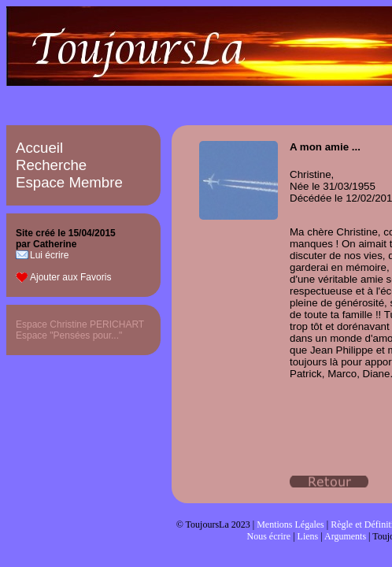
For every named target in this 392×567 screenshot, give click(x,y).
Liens (308, 536)
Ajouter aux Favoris (70, 277)
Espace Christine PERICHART (80, 324)
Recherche (51, 165)
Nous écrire (269, 536)
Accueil (39, 148)
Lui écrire (49, 255)
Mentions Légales (290, 524)
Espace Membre (69, 182)
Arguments (345, 536)
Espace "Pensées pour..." (69, 335)
